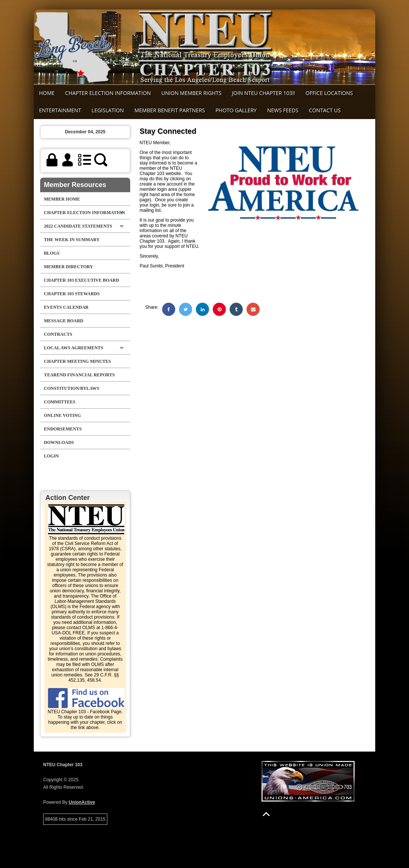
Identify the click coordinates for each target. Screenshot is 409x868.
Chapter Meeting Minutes (77, 361)
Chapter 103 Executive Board (81, 280)
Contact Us (325, 110)
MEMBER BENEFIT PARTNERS (170, 110)
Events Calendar (66, 307)
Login (51, 456)
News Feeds (283, 110)
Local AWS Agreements (74, 348)
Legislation (108, 110)
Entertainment (60, 110)
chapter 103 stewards (72, 294)
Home (47, 93)
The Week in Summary (72, 240)
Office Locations (329, 93)
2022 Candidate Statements (78, 226)
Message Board (64, 321)
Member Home (62, 199)
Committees (60, 402)
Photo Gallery (236, 110)
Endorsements (63, 429)
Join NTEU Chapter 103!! (263, 93)
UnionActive (82, 802)
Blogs (52, 253)
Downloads (59, 442)
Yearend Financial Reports (79, 375)
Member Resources (75, 185)
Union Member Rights (191, 93)
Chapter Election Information (108, 93)
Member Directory (68, 267)
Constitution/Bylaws (71, 388)
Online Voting (62, 415)
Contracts (58, 334)
